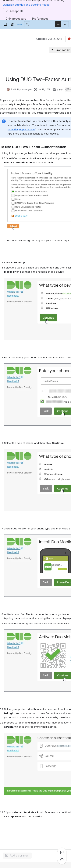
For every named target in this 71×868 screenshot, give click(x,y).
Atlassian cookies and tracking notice (26, 5)
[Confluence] (20, 24)
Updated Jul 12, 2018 (49, 39)
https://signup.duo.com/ (21, 129)
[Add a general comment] (17, 856)
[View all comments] (62, 852)
